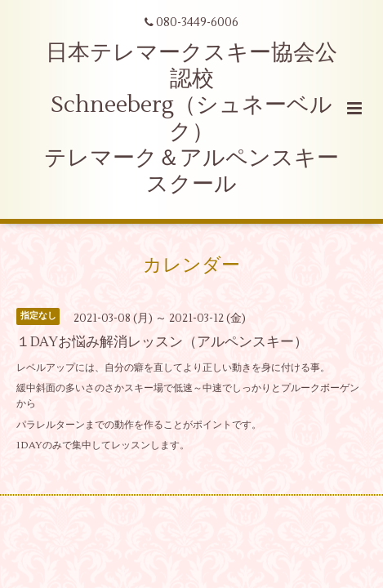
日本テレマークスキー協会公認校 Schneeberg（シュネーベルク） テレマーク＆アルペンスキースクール (191, 119)
